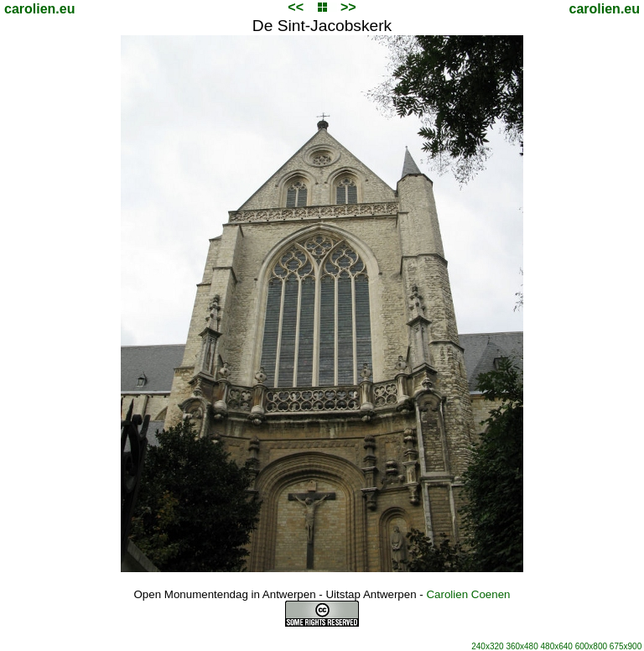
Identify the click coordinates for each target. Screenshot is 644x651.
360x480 (522, 646)
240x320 (487, 646)
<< (296, 7)
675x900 (626, 646)
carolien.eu (39, 9)
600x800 (591, 646)
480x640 (557, 646)
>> (348, 7)
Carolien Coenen (468, 594)
